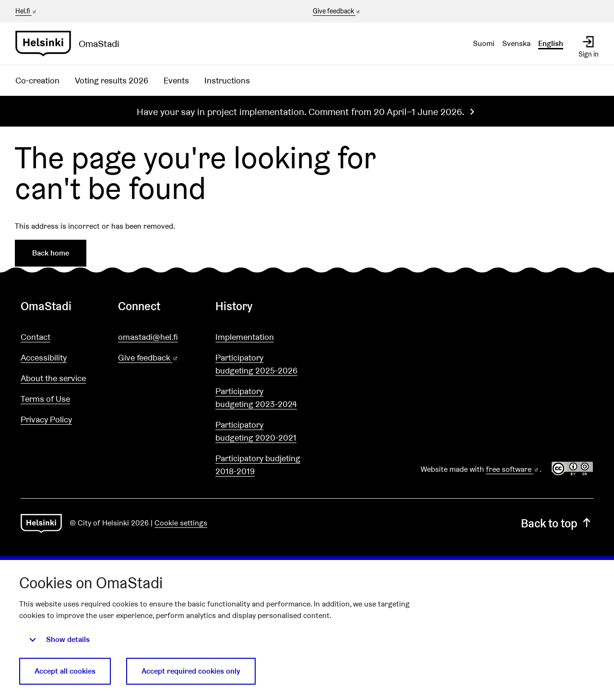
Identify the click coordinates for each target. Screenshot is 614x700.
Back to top (557, 523)
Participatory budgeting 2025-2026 (256, 364)
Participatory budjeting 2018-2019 (258, 465)
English (551, 43)
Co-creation (37, 80)
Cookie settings (181, 523)
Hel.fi (26, 11)
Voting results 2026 (112, 80)
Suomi (484, 43)
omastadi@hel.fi (148, 337)
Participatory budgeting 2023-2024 (256, 397)
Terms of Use (45, 399)
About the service (53, 378)
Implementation (245, 337)
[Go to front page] (71, 44)
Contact (35, 337)
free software (513, 469)
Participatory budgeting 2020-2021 (256, 431)
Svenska (516, 43)
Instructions (227, 80)
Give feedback (337, 12)
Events (176, 80)
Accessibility (44, 357)
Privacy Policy (46, 419)
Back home (51, 253)
